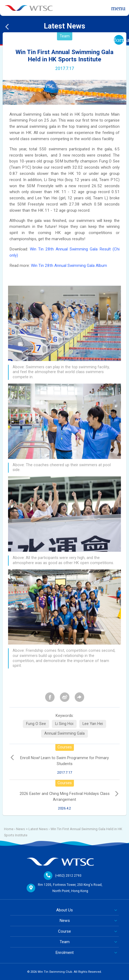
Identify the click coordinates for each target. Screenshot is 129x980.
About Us (64, 910)
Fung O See (36, 724)
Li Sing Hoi (64, 724)
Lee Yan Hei (93, 724)
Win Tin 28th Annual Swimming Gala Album (69, 266)
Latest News (38, 829)
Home (9, 829)
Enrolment (64, 953)
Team (65, 942)
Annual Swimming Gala (64, 733)
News (65, 921)
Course (64, 931)
